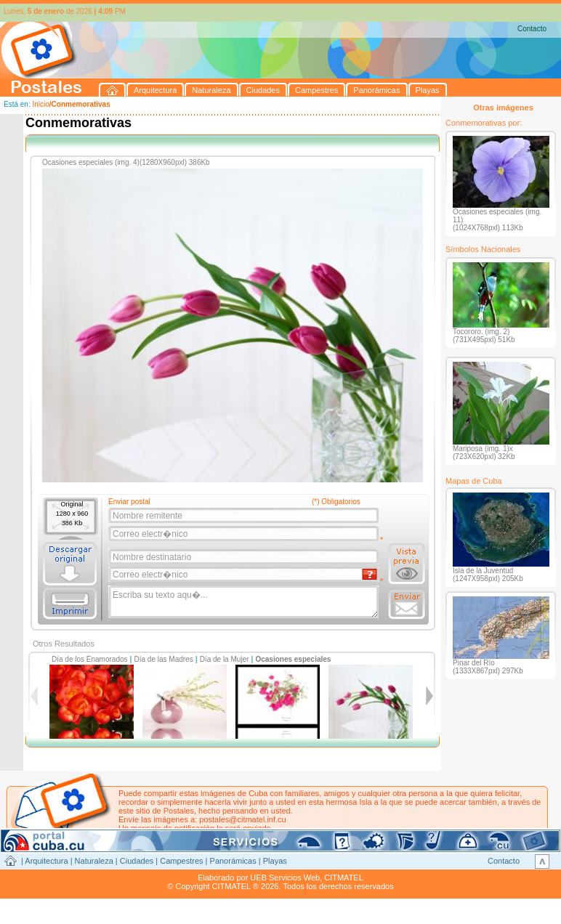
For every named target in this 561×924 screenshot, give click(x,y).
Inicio (40, 104)
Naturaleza (94, 861)
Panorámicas (233, 861)
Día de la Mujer (225, 659)
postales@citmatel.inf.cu (242, 819)
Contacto (532, 29)
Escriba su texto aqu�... (245, 602)
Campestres (181, 861)
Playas (275, 861)
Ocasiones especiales (293, 659)
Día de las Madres (164, 659)
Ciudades (137, 861)
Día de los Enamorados (90, 659)
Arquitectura (46, 861)
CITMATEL (344, 878)
